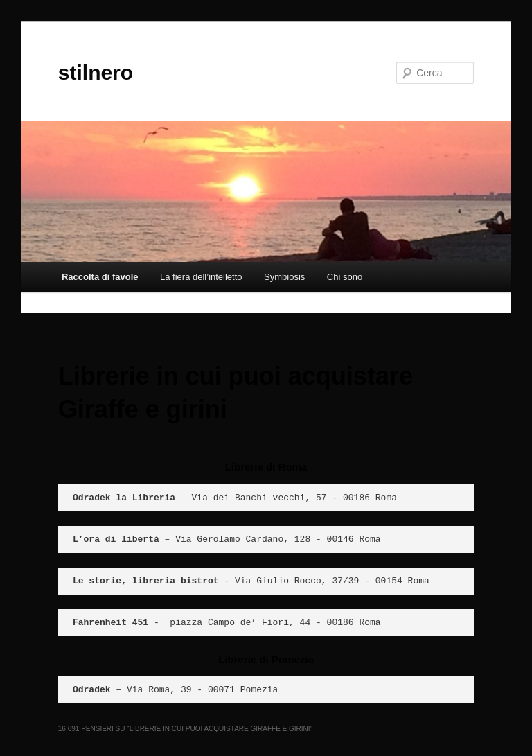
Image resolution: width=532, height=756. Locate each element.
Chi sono (345, 277)
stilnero (96, 72)
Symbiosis (284, 277)
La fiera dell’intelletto (201, 277)
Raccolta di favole (100, 277)
